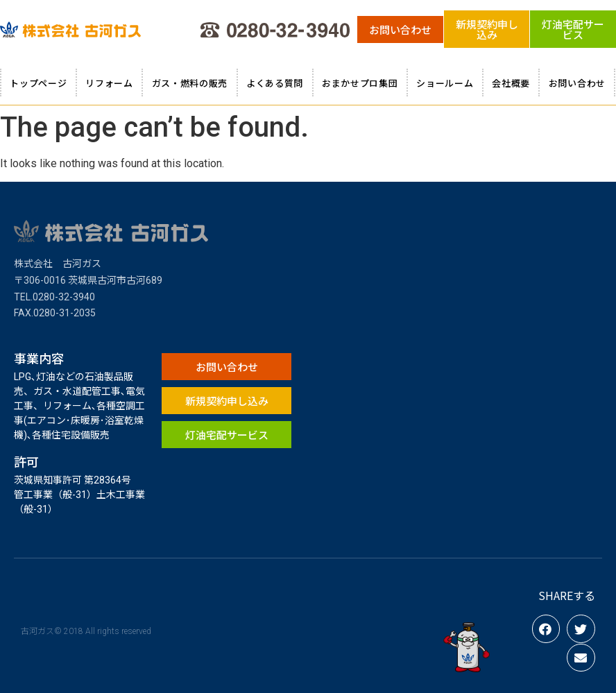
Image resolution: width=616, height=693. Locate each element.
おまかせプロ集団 (360, 83)
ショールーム (445, 83)
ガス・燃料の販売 (190, 83)
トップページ (38, 83)
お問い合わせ (577, 83)
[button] (400, 29)
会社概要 (511, 83)
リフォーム (109, 83)
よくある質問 (275, 83)
